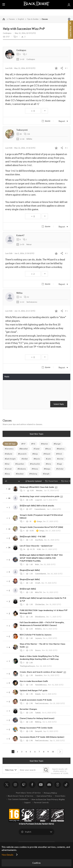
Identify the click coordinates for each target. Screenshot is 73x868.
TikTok (66, 786)
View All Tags (10, 444)
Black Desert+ (58, 786)
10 (55, 752)
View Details (7, 855)
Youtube (41, 786)
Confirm (36, 863)
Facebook (32, 786)
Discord (49, 786)
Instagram (15, 786)
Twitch (24, 786)
